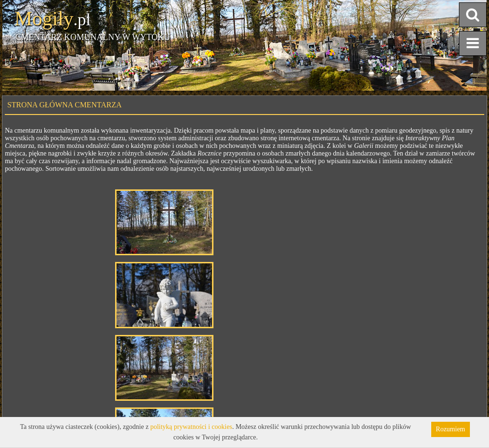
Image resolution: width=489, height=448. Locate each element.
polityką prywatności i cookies (191, 427)
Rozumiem (451, 429)
